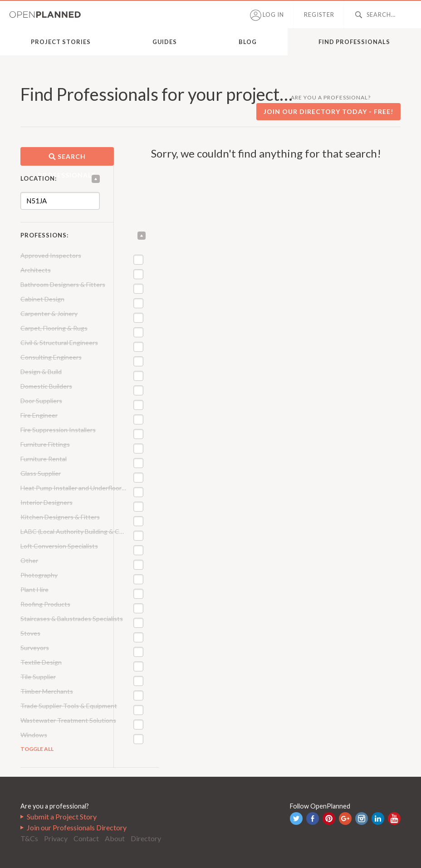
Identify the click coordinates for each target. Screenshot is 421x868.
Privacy (56, 838)
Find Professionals (354, 42)
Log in (267, 15)
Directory (146, 838)
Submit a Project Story (62, 816)
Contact (86, 838)
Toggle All (37, 749)
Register (319, 15)
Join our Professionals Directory (77, 827)
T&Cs (29, 838)
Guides (165, 42)
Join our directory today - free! (328, 111)
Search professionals (67, 159)
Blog (248, 42)
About (115, 838)
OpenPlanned (45, 15)
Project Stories (61, 42)
